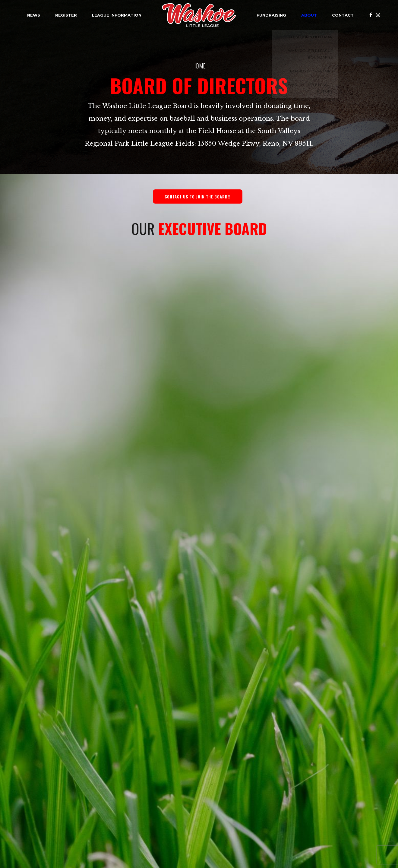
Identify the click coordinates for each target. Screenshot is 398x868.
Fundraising (271, 15)
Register (66, 15)
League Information (117, 15)
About (309, 15)
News (34, 15)
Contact (343, 15)
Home (199, 66)
